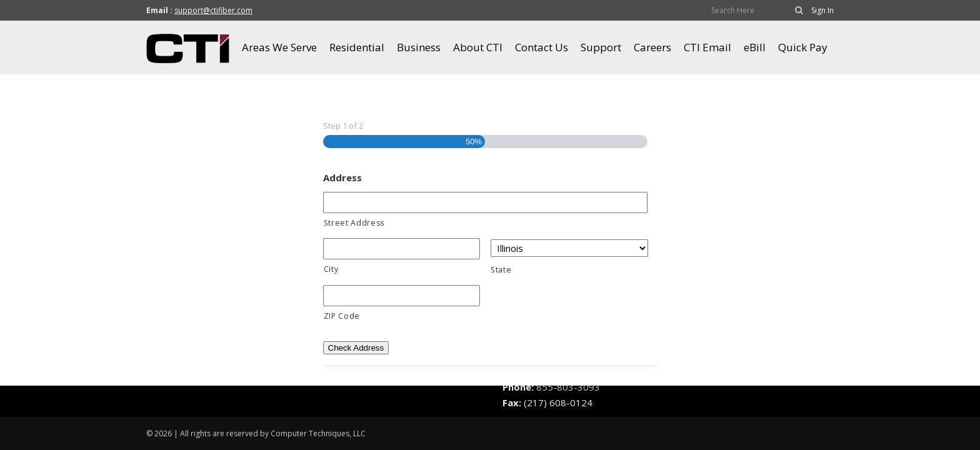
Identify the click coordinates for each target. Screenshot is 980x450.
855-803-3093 (568, 387)
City (331, 269)
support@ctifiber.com (213, 10)
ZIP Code (342, 316)
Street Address (354, 223)
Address (342, 178)
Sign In (822, 10)
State (501, 270)
